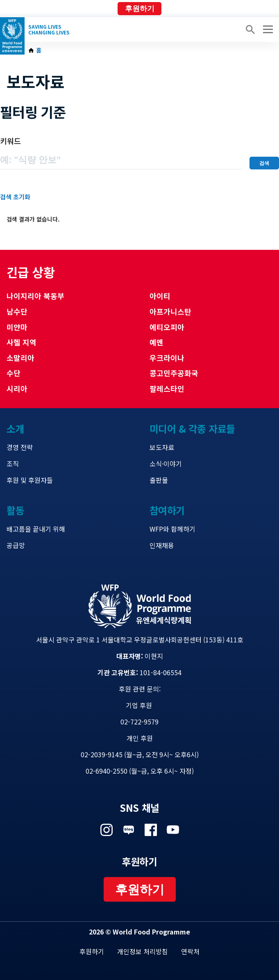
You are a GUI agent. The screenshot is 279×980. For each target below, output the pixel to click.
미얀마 (17, 327)
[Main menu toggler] (267, 30)
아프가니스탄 (170, 311)
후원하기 (140, 9)
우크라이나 (167, 358)
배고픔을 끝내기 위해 (36, 529)
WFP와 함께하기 (172, 529)
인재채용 (162, 545)
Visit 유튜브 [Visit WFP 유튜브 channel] (173, 830)
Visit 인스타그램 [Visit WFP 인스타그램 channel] (107, 830)
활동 (15, 510)
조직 (13, 464)
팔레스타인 (167, 388)
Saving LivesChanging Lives (49, 30)
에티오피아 (167, 327)
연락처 (190, 951)
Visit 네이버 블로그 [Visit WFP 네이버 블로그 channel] (129, 830)
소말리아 (20, 358)
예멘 (157, 342)
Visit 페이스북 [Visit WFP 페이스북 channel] (151, 830)
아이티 (160, 296)
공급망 (16, 545)
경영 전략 (20, 447)
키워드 (10, 141)
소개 (15, 428)
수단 (14, 373)
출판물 (159, 480)
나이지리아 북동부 (35, 296)
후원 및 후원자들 (30, 480)
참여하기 (167, 510)
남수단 (17, 311)
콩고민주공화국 (174, 373)
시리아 (17, 388)
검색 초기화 (15, 197)
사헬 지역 (22, 342)
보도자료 (162, 447)
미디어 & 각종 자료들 (192, 428)
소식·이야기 (166, 464)
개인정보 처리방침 (143, 951)
